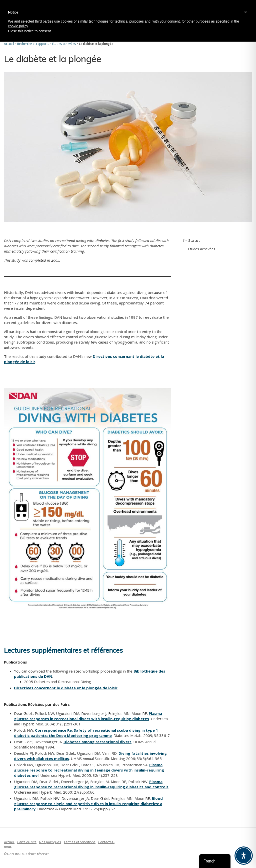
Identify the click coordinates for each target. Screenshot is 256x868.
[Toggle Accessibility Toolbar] (244, 856)
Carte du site (27, 842)
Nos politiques (50, 842)
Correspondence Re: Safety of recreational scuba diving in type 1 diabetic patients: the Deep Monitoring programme (86, 733)
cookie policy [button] (18, 26)
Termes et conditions (80, 842)
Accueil (9, 842)
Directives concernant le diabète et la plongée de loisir (66, 688)
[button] (245, 12)
